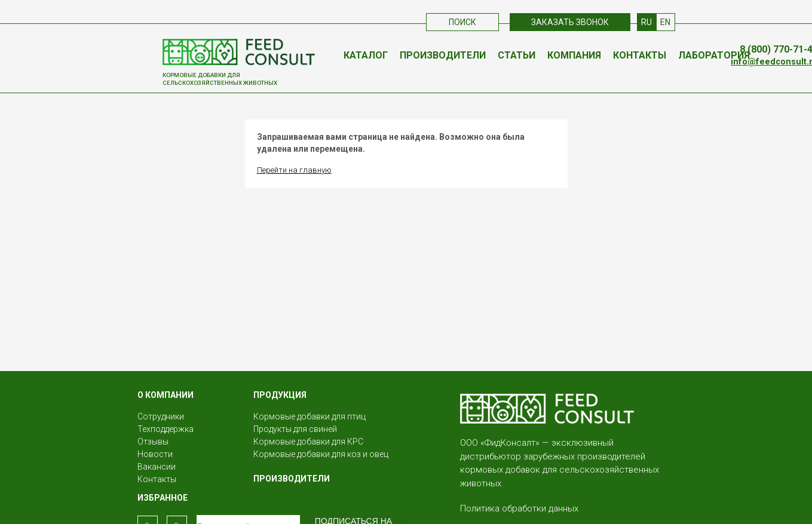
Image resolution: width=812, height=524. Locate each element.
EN (665, 22)
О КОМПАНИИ (166, 395)
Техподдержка (166, 429)
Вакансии (157, 467)
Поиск (462, 22)
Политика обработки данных (519, 508)
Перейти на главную (294, 170)
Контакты (640, 55)
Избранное (163, 498)
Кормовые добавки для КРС (308, 442)
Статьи (517, 55)
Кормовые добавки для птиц (310, 416)
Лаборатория (714, 55)
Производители (443, 55)
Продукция (280, 395)
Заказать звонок (570, 22)
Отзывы (153, 442)
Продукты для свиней (295, 429)
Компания (574, 55)
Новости (155, 454)
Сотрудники (161, 416)
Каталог (366, 55)
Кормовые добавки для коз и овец (321, 454)
